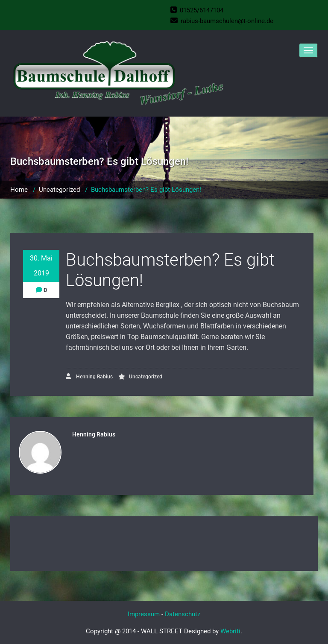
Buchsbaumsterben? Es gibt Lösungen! (146, 190)
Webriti (230, 631)
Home (19, 190)
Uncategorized (59, 190)
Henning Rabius (89, 376)
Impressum (144, 614)
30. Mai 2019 (41, 266)
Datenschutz (183, 614)
